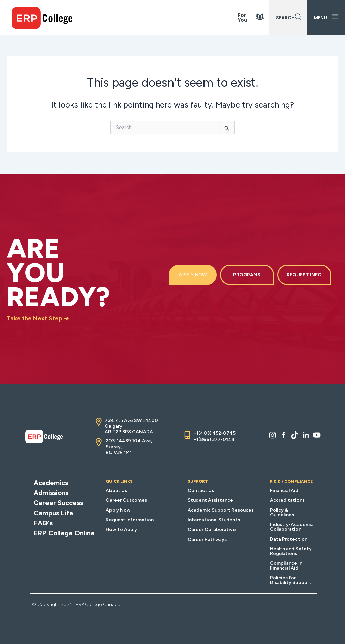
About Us (116, 490)
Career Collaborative (212, 530)
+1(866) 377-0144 (214, 440)
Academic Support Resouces (221, 510)
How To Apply (121, 530)
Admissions (51, 493)
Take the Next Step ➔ (38, 318)
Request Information (130, 520)
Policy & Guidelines (282, 512)
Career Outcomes (126, 500)
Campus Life (54, 513)
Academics (51, 483)
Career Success (58, 503)
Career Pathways (207, 539)
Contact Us (201, 490)
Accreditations (287, 500)
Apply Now (118, 510)
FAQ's (43, 523)
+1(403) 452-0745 (214, 433)
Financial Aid (284, 490)
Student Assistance (210, 500)
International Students (214, 520)
